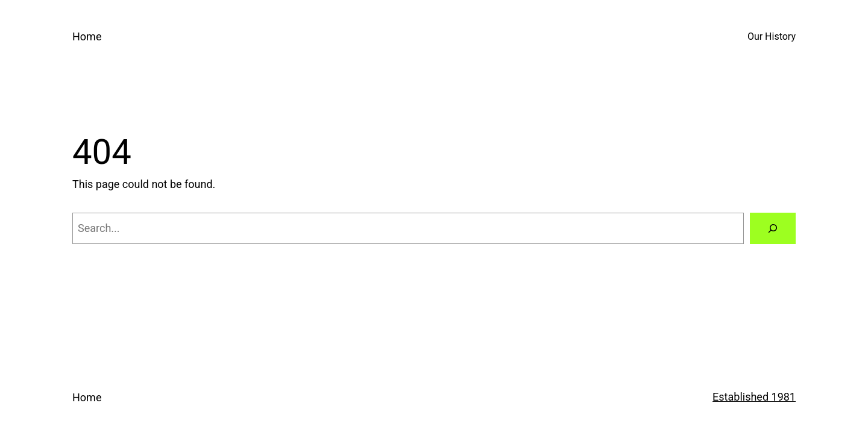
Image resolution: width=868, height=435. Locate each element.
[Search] (773, 228)
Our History (772, 36)
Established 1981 (754, 397)
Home (87, 36)
